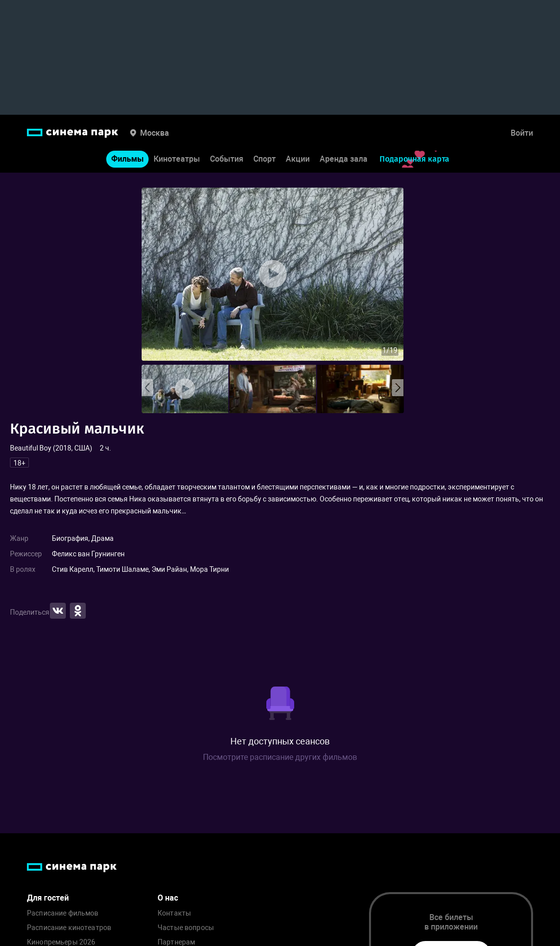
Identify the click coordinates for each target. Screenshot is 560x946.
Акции (298, 159)
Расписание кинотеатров (69, 928)
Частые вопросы (186, 928)
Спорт (265, 159)
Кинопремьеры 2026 (61, 942)
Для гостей (48, 898)
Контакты (174, 913)
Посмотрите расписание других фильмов (280, 757)
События (227, 159)
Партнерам (176, 942)
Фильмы (127, 159)
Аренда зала (344, 159)
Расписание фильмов (63, 913)
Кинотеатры (177, 159)
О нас (168, 898)
